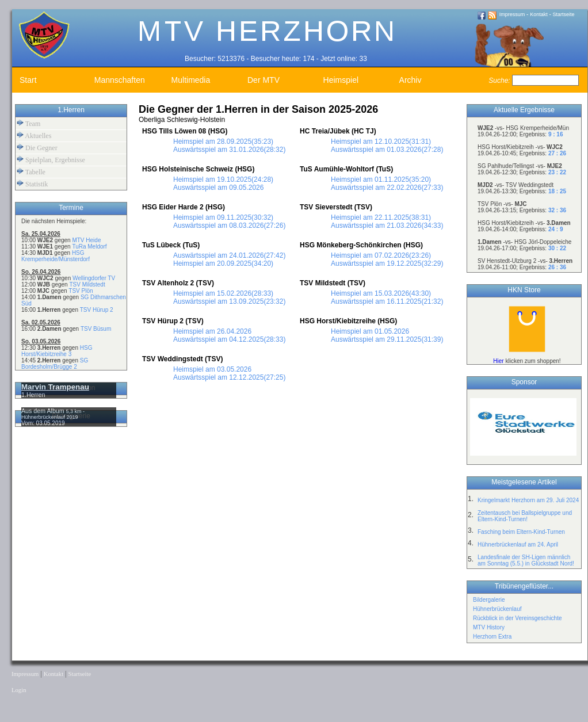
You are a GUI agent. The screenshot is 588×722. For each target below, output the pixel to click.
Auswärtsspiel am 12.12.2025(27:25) (229, 377)
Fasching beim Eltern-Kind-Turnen (521, 532)
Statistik (32, 184)
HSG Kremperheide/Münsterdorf (56, 256)
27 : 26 (557, 153)
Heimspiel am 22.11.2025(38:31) (381, 217)
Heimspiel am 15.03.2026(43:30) (381, 293)
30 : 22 (557, 248)
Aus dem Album (44, 411)
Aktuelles (34, 135)
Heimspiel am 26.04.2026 (212, 331)
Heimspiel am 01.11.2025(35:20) (381, 179)
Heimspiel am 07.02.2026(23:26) (381, 255)
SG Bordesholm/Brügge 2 (55, 364)
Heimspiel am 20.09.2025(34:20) (223, 263)
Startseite (564, 14)
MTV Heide (86, 240)
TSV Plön (81, 291)
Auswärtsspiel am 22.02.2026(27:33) (387, 188)
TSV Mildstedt (87, 284)
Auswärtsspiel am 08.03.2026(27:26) (229, 226)
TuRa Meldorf (89, 247)
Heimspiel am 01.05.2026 (370, 331)
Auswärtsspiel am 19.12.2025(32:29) (387, 263)
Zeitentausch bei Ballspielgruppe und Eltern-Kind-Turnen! (525, 516)
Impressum (512, 14)
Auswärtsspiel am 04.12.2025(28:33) (229, 339)
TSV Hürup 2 (97, 310)
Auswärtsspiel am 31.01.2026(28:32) (229, 150)
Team (28, 123)
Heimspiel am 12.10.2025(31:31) (381, 142)
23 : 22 (557, 172)
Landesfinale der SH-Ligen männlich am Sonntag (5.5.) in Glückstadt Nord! (526, 560)
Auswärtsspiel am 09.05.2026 (218, 188)
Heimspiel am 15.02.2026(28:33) (223, 293)
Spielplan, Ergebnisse (51, 160)
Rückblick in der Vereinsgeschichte (518, 618)
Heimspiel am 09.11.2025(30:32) (223, 217)
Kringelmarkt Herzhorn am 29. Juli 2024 (528, 500)
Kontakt (539, 14)
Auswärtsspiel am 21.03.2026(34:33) (387, 226)
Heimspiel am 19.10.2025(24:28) (223, 179)
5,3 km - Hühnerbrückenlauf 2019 (53, 414)
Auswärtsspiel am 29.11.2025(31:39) (387, 339)
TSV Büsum (96, 329)
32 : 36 (557, 210)
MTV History (489, 627)
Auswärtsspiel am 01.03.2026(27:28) (387, 150)
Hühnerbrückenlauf (497, 609)
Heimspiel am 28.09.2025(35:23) (223, 142)
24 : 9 (556, 229)
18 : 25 (557, 191)
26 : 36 (557, 267)
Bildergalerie (489, 600)
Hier (498, 361)
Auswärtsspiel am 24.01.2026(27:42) (229, 255)
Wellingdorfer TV (94, 278)
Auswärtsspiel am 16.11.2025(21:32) (387, 301)
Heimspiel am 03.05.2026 (212, 369)
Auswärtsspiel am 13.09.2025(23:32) (229, 301)
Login (19, 690)
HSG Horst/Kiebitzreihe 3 (57, 351)
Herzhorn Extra (492, 637)
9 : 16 (556, 134)
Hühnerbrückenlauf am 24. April (518, 545)
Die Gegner (37, 148)
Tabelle (31, 172)
